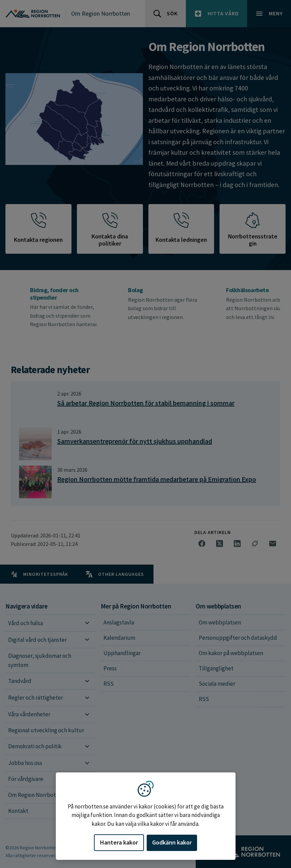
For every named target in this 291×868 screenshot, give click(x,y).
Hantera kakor (119, 842)
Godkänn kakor (172, 842)
